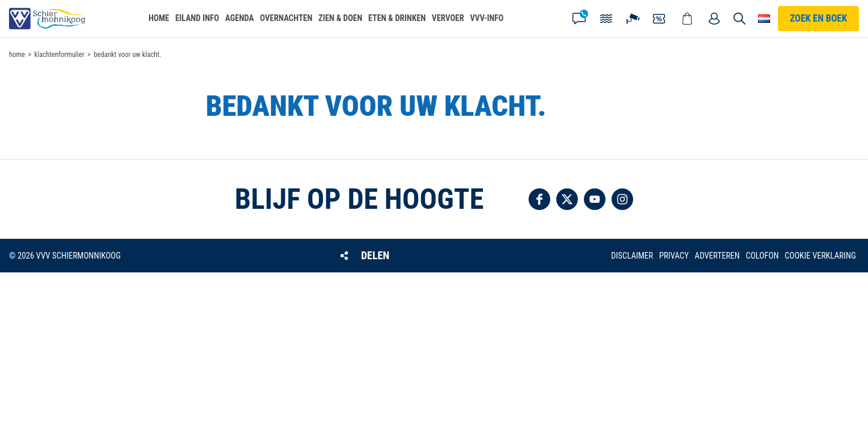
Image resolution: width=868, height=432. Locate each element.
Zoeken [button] (740, 19)
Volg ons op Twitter (567, 199)
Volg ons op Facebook (539, 199)
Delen (375, 255)
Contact (579, 19)
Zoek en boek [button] (818, 18)
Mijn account (714, 19)
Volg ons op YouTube (595, 199)
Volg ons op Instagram (622, 199)
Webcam (633, 19)
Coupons (660, 19)
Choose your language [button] (764, 19)
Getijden (606, 19)
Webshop (687, 19)
